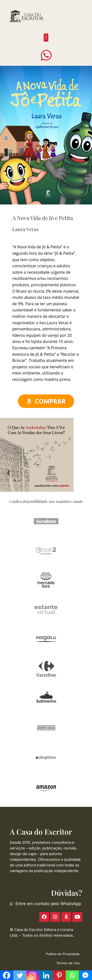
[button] (46, 38)
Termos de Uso (68, 963)
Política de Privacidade (63, 954)
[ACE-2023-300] (37, 455)
